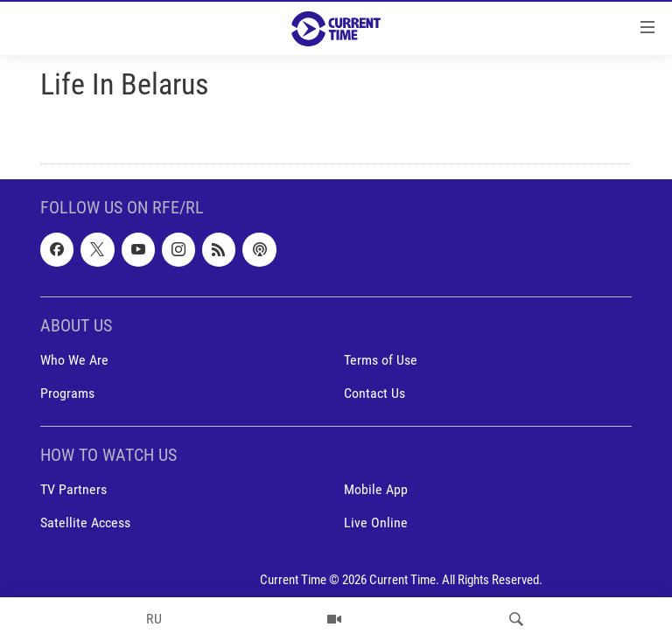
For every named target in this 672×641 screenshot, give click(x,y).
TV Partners (73, 489)
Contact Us (374, 393)
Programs (67, 393)
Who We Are (74, 360)
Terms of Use (381, 360)
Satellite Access (85, 523)
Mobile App (376, 489)
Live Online (376, 523)
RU (154, 619)
